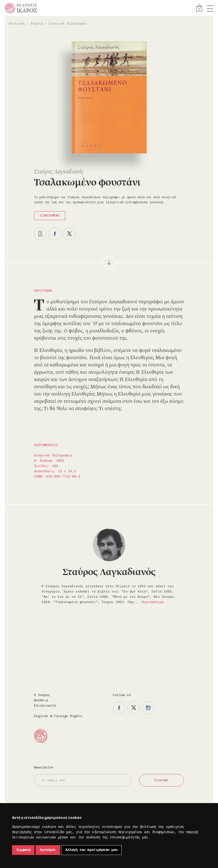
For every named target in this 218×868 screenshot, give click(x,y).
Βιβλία (37, 24)
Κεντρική (17, 24)
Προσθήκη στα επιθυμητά (40, 234)
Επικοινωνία (45, 706)
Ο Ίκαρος (42, 695)
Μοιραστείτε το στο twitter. (69, 234)
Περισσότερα (153, 602)
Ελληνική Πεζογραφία (68, 24)
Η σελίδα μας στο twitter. (134, 708)
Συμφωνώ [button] (23, 850)
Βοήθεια (41, 700)
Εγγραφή (161, 780)
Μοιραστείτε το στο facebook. (55, 234)
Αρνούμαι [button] (48, 850)
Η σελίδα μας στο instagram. (148, 708)
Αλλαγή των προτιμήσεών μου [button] (91, 850)
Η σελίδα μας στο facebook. (119, 708)
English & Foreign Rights (58, 716)
